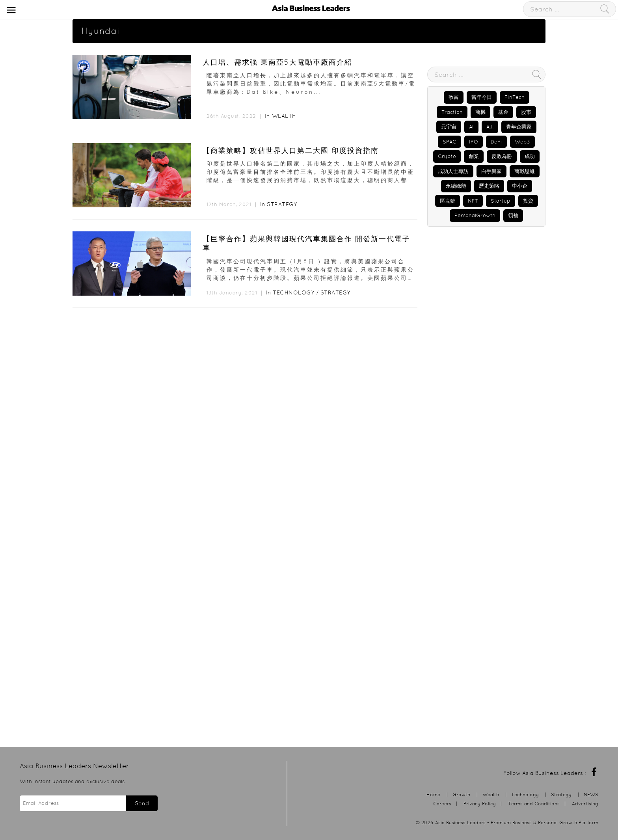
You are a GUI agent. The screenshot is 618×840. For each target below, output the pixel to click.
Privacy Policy (480, 804)
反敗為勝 (502, 156)
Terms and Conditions (534, 804)
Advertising (585, 804)
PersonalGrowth (475, 215)
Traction (452, 112)
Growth (461, 794)
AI (471, 127)
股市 (526, 112)
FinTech (515, 97)
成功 (530, 156)
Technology (293, 292)
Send (142, 803)
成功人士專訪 (453, 171)
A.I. (490, 127)
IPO (474, 142)
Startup (501, 201)
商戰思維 (525, 171)
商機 (480, 112)
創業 (474, 156)
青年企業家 (519, 127)
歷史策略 (489, 186)
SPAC (450, 142)
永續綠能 (456, 186)
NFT (473, 201)
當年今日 (482, 97)
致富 (454, 97)
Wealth (284, 116)
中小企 (520, 186)
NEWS (591, 794)
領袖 (513, 215)
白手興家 (491, 171)
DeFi (496, 142)
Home (433, 794)
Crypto (447, 156)
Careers (442, 804)
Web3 (522, 142)
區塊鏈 (448, 201)
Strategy (282, 204)
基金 (503, 112)
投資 (528, 201)
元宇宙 (449, 127)
